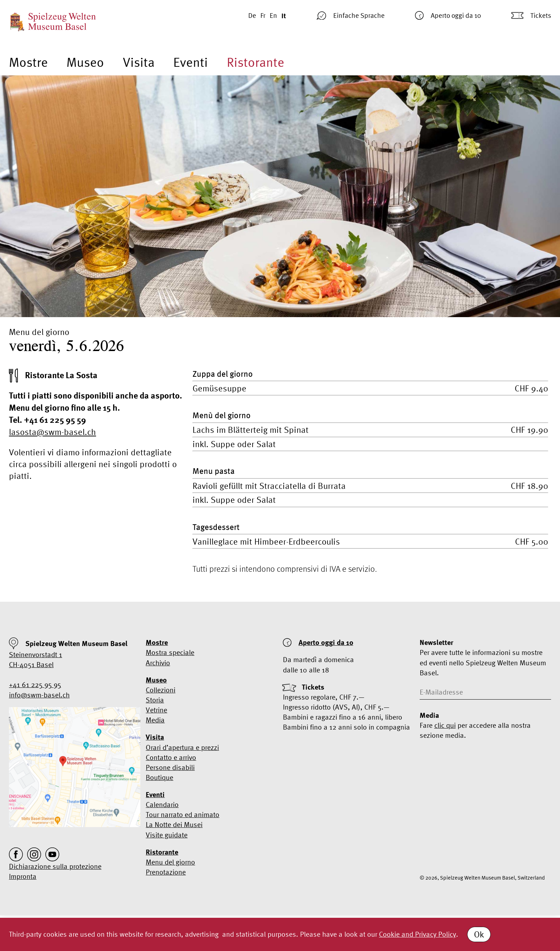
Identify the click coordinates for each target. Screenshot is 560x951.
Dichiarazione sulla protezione (55, 866)
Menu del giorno (170, 862)
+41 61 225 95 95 (35, 684)
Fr (263, 15)
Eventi (191, 62)
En (273, 15)
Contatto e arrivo (171, 757)
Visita (139, 62)
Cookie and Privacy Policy (417, 934)
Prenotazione (166, 872)
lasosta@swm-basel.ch (52, 432)
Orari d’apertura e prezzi (182, 747)
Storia (155, 700)
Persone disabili (170, 767)
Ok (479, 934)
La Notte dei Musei (174, 824)
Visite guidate (167, 835)
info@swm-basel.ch (39, 695)
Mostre (28, 62)
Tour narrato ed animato (182, 814)
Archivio (158, 663)
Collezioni (161, 690)
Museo (85, 62)
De (252, 15)
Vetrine (156, 710)
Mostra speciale (170, 652)
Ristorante (256, 62)
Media (155, 720)
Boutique (159, 777)
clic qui (445, 725)
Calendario (162, 804)
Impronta (23, 876)
